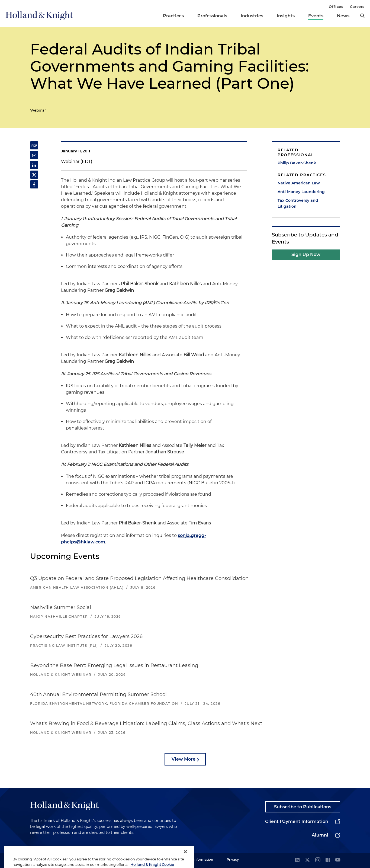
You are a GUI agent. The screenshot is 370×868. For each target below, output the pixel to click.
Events (316, 16)
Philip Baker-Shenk (297, 163)
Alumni (320, 835)
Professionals (212, 16)
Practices (173, 16)
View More (184, 759)
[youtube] (338, 860)
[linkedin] (297, 860)
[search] (362, 16)
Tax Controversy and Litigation (298, 203)
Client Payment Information (297, 821)
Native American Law (299, 183)
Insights (286, 16)
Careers (357, 7)
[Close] (185, 859)
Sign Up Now (306, 254)
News (343, 16)
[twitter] (307, 860)
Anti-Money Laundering (301, 192)
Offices (336, 7)
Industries (252, 16)
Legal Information (198, 859)
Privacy (233, 859)
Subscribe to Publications (303, 807)
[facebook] (328, 860)
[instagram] (318, 860)
